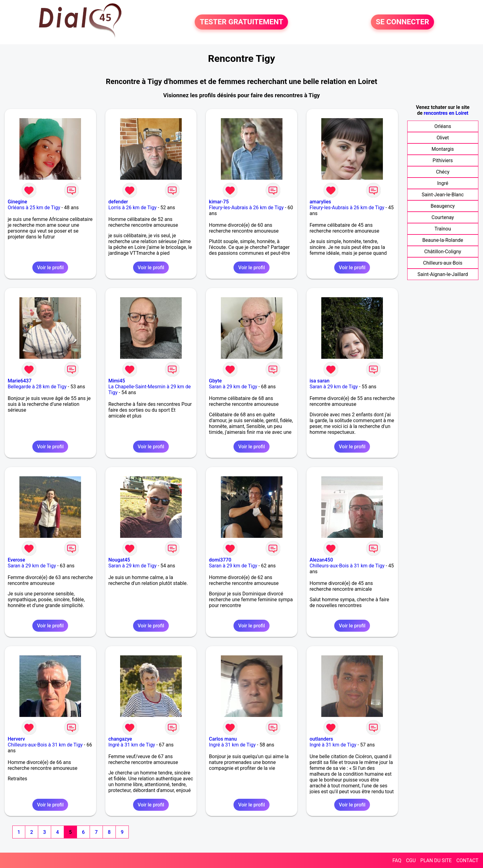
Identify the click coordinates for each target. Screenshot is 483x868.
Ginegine (17, 202)
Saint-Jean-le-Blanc (443, 195)
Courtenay (443, 217)
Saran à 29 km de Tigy (233, 387)
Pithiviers (443, 160)
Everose (16, 560)
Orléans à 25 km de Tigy (34, 208)
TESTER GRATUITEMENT (241, 22)
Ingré (443, 183)
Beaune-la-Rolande (443, 240)
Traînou (443, 229)
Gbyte (215, 381)
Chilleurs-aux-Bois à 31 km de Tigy (347, 566)
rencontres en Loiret (446, 113)
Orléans (443, 126)
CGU (411, 860)
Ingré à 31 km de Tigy (132, 745)
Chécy (443, 172)
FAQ (397, 860)
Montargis (443, 149)
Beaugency (443, 206)
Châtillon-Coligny (443, 252)
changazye (120, 739)
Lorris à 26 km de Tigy (133, 208)
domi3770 (220, 560)
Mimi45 (117, 381)
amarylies (320, 202)
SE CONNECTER (402, 22)
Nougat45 (119, 560)
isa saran (320, 381)
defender (118, 202)
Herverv (16, 739)
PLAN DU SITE (436, 860)
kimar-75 (219, 202)
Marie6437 (20, 381)
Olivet (443, 138)
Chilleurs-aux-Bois (443, 263)
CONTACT (467, 860)
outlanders (321, 739)
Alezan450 (321, 560)
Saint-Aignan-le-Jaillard (443, 274)
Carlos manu (223, 739)
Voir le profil (50, 268)
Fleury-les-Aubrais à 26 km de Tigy (246, 208)
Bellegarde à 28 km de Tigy (37, 387)
